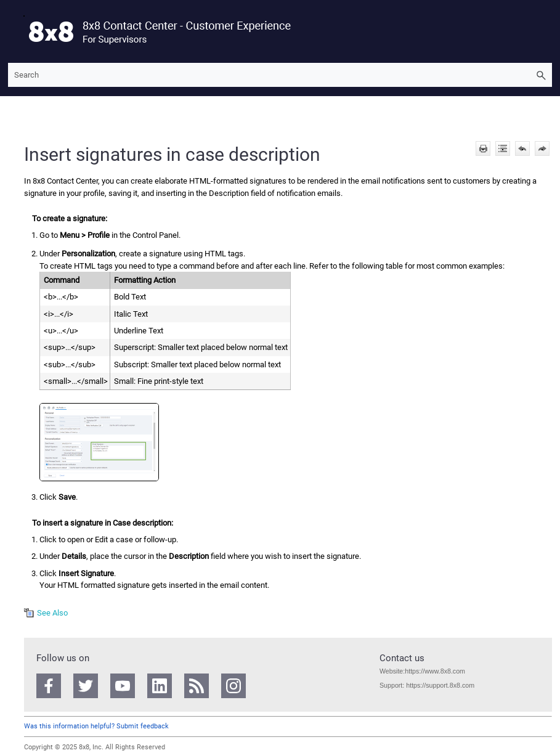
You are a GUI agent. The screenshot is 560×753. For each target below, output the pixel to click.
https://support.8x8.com (440, 685)
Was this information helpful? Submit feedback (96, 726)
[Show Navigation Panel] (15, 31)
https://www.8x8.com (435, 671)
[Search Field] (280, 75)
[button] (541, 75)
